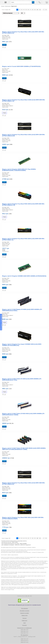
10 (37, 10)
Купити (4, 45)
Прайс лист (24, 621)
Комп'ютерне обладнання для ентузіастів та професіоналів (24, 605)
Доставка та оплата (24, 611)
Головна (3, 6)
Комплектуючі (8, 6)
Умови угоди (25, 615)
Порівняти (5, 47)
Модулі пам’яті (14, 6)
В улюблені (3, 47)
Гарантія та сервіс (24, 613)
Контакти (24, 625)
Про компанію (24, 608)
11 (40, 10)
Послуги (24, 618)
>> (46, 10)
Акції (24, 623)
